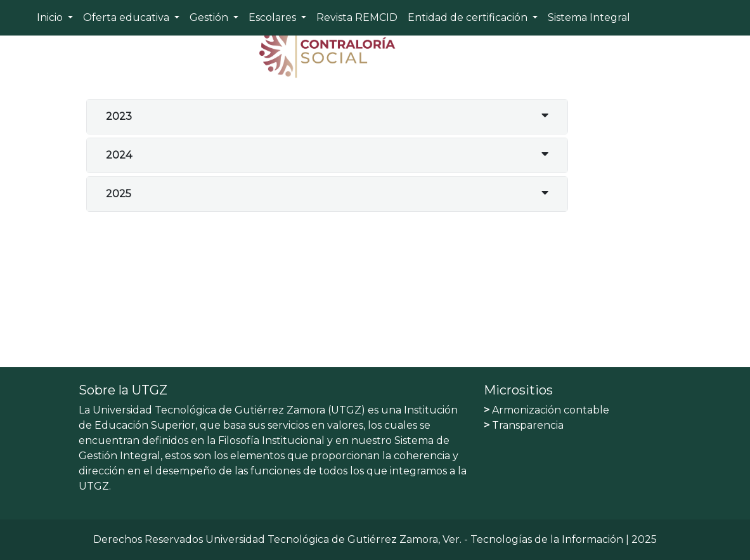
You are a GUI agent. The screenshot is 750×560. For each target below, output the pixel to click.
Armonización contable (546, 410)
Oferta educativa (127, 17)
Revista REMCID (357, 17)
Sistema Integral (589, 17)
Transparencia (524, 425)
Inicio (51, 17)
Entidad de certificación (469, 17)
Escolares (274, 17)
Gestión (210, 17)
